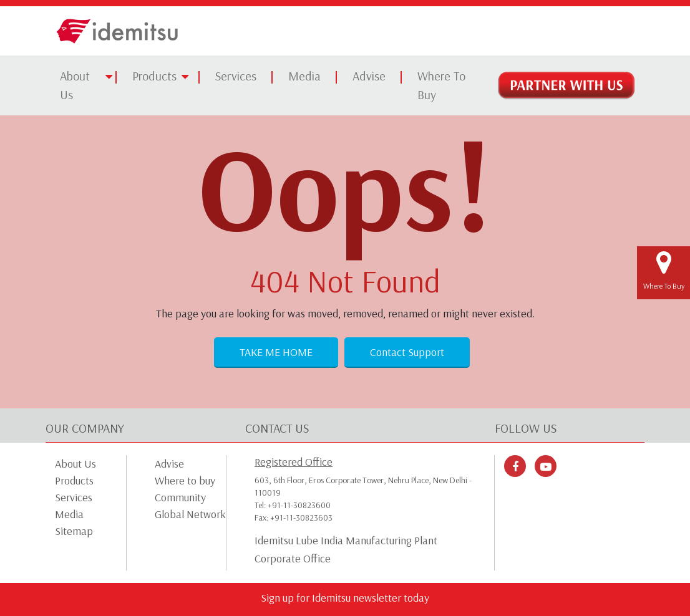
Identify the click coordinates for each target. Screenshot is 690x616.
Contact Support (407, 352)
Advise (369, 76)
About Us (75, 85)
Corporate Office (293, 559)
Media (304, 76)
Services (236, 76)
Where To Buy (441, 85)
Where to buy (185, 480)
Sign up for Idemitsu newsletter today (345, 598)
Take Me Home (276, 352)
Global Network (190, 514)
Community (180, 497)
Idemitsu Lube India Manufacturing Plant (346, 541)
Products (154, 76)
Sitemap (74, 531)
